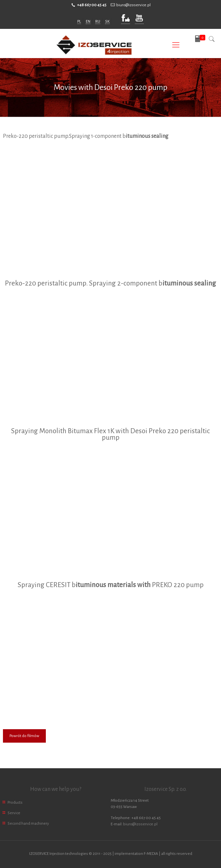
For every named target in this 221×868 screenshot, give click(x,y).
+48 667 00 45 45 (92, 5)
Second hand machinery (28, 824)
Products (15, 803)
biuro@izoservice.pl (133, 5)
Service (14, 813)
